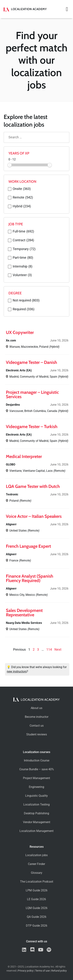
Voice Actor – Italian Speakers (34, 516)
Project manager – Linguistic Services (32, 394)
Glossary (37, 873)
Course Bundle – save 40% (37, 769)
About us (36, 708)
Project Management (36, 778)
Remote (23, 198)
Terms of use (42, 971)
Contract (23, 240)
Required (24, 309)
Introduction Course (37, 760)
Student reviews (37, 734)
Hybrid (22, 206)
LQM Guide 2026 (37, 908)
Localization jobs (36, 855)
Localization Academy (29, 9)
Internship (23, 267)
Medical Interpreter (24, 456)
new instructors (17, 671)
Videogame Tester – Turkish (32, 427)
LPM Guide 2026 (37, 890)
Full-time (23, 232)
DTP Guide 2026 (37, 926)
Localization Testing (36, 804)
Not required (26, 301)
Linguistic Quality (36, 796)
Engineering (36, 787)
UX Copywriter (20, 332)
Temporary (24, 249)
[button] (67, 9)
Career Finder (36, 864)
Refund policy (59, 971)
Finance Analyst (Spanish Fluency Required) (30, 578)
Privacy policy (26, 971)
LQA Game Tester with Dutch (33, 486)
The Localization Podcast (37, 882)
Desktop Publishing (36, 813)
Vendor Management (37, 822)
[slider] (10, 165)
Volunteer (22, 275)
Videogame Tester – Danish (31, 362)
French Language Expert (28, 546)
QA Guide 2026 (37, 917)
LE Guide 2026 (36, 899)
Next (58, 650)
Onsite (22, 189)
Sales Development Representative (24, 613)
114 (49, 650)
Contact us (37, 726)
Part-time (23, 258)
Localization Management (36, 831)
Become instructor (37, 717)
